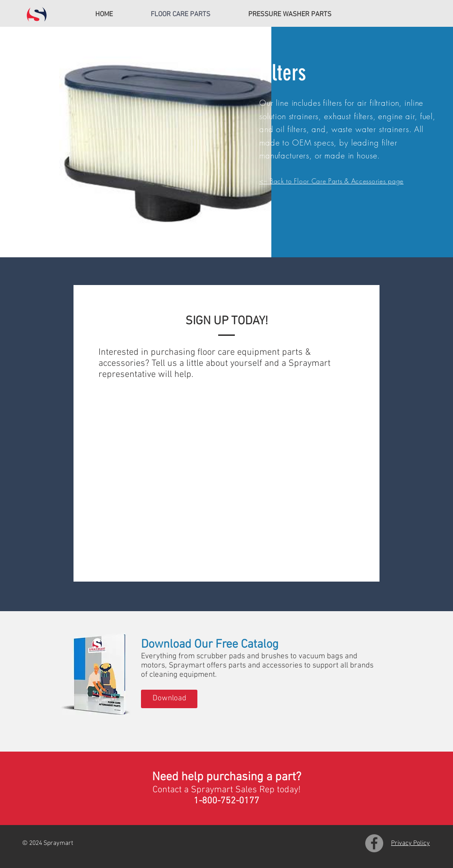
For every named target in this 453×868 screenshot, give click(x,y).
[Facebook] (374, 843)
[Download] (169, 699)
